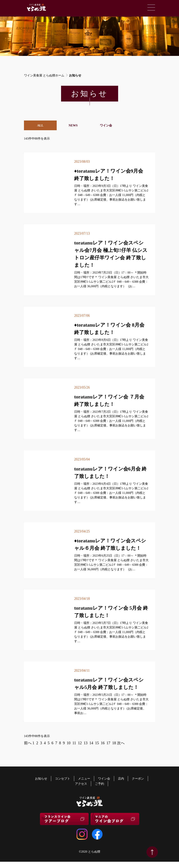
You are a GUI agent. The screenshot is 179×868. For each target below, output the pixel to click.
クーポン (138, 779)
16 (103, 743)
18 (114, 743)
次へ (121, 743)
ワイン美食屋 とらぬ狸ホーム (44, 75)
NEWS (73, 125)
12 (80, 743)
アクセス (81, 784)
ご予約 (99, 784)
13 (86, 743)
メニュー (84, 779)
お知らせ (41, 779)
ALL (40, 125)
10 (69, 743)
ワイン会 (106, 125)
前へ (28, 743)
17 (108, 743)
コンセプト (63, 779)
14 (91, 743)
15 (97, 743)
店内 (121, 779)
